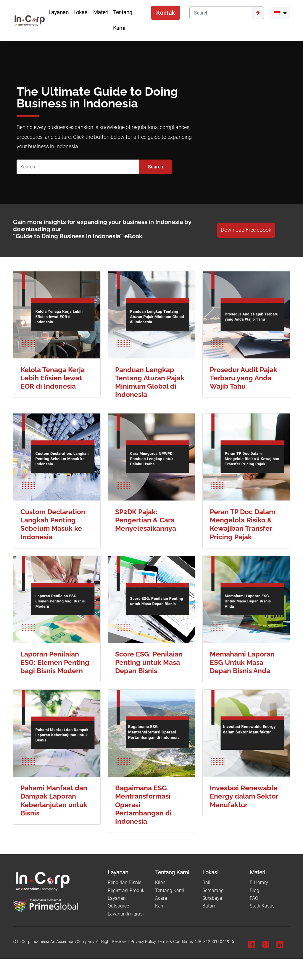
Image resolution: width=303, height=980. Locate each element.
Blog (254, 890)
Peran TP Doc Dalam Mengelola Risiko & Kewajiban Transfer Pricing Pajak (242, 524)
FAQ (254, 898)
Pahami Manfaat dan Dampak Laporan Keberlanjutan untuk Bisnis (54, 800)
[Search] (220, 13)
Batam (209, 906)
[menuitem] (280, 13)
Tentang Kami (170, 890)
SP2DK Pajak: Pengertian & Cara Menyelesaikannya (146, 520)
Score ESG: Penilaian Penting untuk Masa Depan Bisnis (149, 662)
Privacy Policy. (144, 942)
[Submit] (258, 13)
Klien (160, 882)
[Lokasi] (223, 873)
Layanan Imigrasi (126, 914)
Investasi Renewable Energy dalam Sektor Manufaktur (244, 796)
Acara (161, 898)
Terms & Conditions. (176, 942)
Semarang (213, 890)
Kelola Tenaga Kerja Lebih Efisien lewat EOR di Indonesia (53, 378)
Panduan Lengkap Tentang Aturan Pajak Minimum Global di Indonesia (150, 382)
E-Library (259, 882)
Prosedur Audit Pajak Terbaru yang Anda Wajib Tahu (244, 378)
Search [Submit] (155, 167)
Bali (206, 882)
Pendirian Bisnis (125, 882)
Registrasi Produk (126, 890)
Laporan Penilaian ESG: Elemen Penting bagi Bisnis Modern (55, 662)
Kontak (166, 13)
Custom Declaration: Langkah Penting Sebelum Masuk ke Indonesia (54, 524)
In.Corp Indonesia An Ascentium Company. (56, 942)
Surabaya (212, 898)
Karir (160, 906)
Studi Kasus (262, 906)
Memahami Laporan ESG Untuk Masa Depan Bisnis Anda (242, 662)
